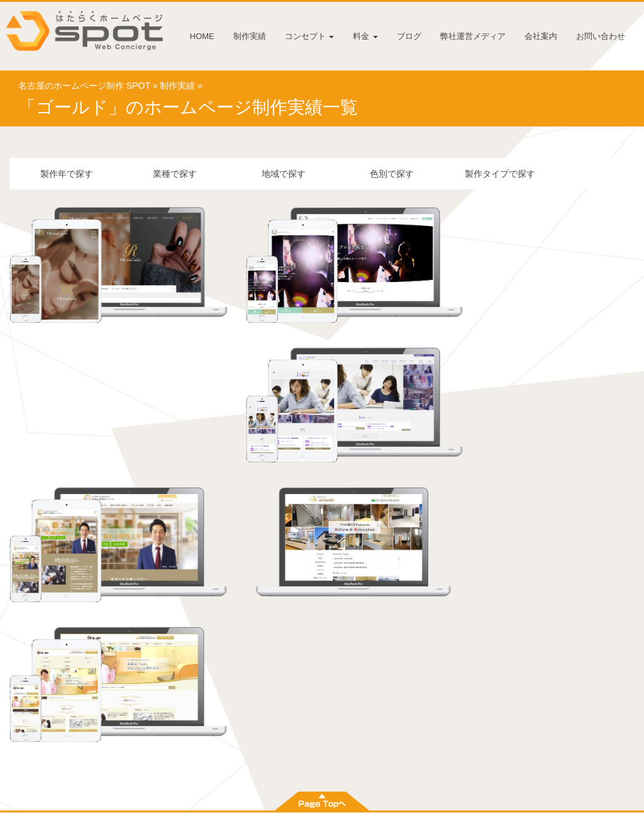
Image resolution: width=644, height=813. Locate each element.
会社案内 (541, 36)
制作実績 (250, 36)
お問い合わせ (601, 36)
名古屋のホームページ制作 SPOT (84, 87)
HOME (202, 36)
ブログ (409, 36)
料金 (365, 36)
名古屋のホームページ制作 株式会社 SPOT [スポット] (304, 800)
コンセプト (310, 36)
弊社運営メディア (473, 36)
